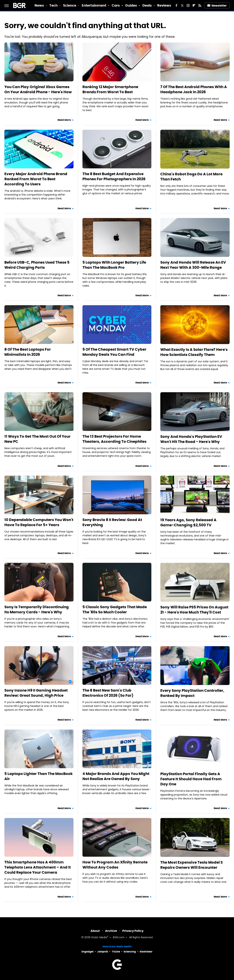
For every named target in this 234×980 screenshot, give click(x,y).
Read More (64, 120)
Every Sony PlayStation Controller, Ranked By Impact (192, 693)
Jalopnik (103, 952)
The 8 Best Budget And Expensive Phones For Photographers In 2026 (114, 176)
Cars (116, 5)
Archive (111, 931)
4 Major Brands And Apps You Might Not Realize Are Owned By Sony (116, 776)
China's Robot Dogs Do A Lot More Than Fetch (191, 177)
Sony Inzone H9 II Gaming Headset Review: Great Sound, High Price (36, 693)
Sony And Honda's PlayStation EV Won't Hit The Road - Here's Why (191, 439)
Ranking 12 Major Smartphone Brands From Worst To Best (110, 89)
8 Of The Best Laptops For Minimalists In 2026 (28, 352)
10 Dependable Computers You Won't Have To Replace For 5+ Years (39, 522)
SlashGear (146, 952)
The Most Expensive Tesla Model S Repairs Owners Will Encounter (191, 865)
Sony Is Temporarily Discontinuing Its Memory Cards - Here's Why (37, 609)
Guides (131, 5)
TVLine (116, 952)
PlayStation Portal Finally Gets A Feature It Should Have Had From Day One (191, 779)
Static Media (99, 938)
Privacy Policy (133, 931)
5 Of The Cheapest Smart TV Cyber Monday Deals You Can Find (114, 352)
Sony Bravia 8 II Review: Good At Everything (112, 522)
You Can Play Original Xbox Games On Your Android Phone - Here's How (38, 89)
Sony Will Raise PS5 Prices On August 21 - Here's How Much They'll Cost (194, 610)
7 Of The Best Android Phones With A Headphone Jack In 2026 (194, 89)
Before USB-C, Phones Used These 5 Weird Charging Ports (37, 265)
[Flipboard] (194, 5)
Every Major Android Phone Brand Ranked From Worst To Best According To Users (36, 179)
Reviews (164, 5)
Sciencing (130, 952)
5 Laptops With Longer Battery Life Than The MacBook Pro (114, 265)
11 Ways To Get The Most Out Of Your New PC (37, 439)
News (39, 5)
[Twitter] (182, 5)
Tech (53, 5)
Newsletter (217, 6)
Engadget (87, 952)
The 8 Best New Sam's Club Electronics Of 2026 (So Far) (108, 693)
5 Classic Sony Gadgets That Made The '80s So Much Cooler (115, 609)
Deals (147, 5)
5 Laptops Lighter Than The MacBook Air (38, 776)
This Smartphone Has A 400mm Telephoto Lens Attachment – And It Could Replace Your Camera (38, 867)
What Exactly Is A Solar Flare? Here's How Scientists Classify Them (194, 352)
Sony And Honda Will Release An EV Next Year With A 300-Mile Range (193, 265)
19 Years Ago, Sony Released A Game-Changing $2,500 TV (188, 522)
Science (70, 5)
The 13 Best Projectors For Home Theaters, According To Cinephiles (114, 439)
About (95, 931)
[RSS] (200, 5)
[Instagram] (188, 5)
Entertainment (94, 5)
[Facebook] (176, 5)
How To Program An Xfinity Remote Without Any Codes (115, 865)
